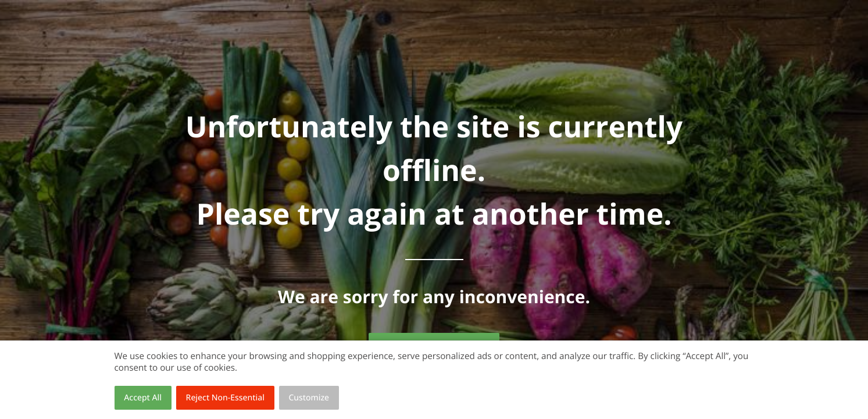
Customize (309, 398)
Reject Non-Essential (225, 398)
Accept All (143, 398)
